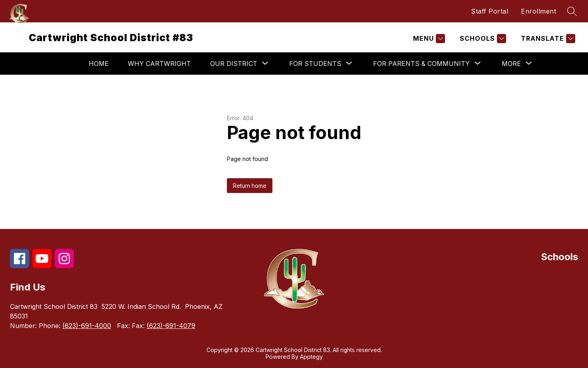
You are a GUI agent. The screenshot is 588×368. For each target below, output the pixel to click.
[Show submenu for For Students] (315, 64)
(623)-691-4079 (171, 326)
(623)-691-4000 (87, 326)
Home (99, 64)
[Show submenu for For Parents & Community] (421, 64)
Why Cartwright (159, 64)
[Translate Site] (547, 39)
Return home (250, 186)
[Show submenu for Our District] (234, 64)
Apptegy (311, 357)
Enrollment (538, 11)
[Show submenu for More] (511, 64)
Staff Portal (490, 11)
